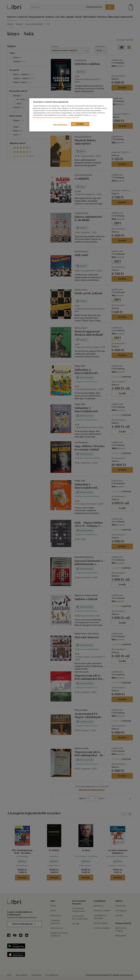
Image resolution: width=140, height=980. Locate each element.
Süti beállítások (60, 125)
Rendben (80, 124)
